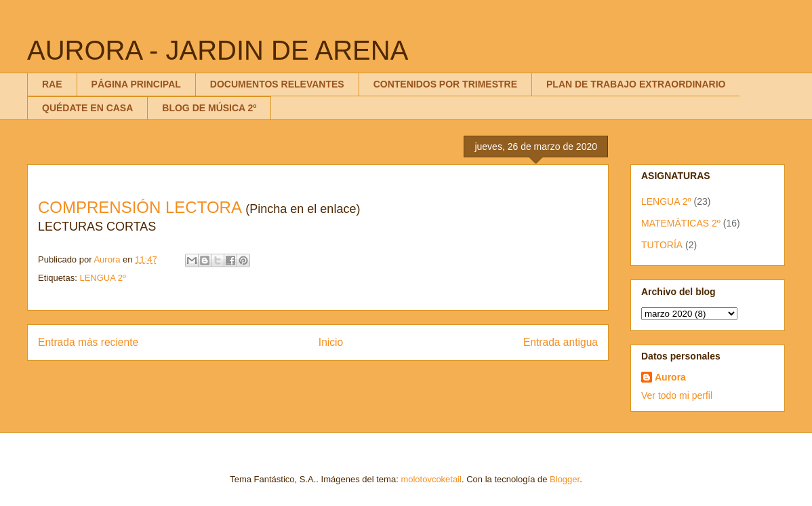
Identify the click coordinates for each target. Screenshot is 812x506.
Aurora (670, 377)
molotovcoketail (431, 479)
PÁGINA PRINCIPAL (136, 84)
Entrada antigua (561, 342)
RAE (52, 84)
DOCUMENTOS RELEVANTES (277, 84)
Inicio (331, 342)
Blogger (565, 479)
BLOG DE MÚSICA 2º (209, 108)
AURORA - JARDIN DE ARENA (218, 50)
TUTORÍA (662, 245)
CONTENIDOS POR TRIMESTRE (445, 84)
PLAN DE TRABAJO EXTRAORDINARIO (636, 84)
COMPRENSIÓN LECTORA (140, 207)
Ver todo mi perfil (677, 395)
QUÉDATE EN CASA (87, 108)
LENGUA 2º (102, 278)
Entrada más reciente (88, 342)
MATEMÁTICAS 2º (681, 223)
